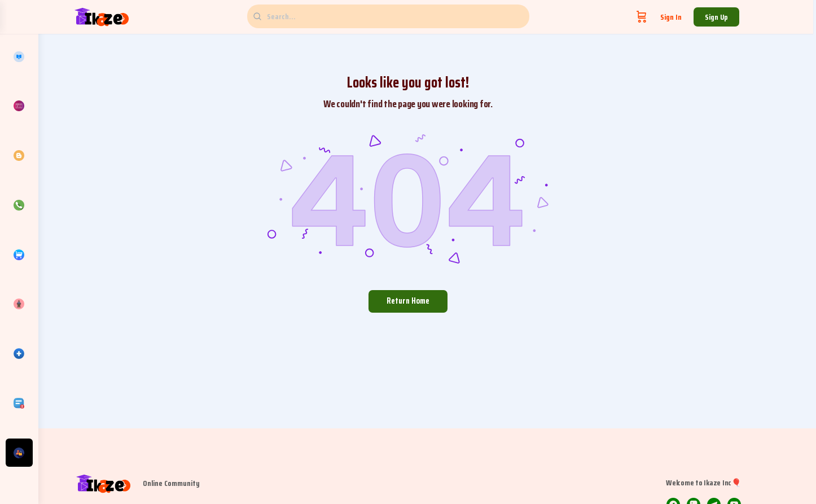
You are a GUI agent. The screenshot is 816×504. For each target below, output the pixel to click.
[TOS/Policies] (19, 403)
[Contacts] (19, 205)
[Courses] (19, 56)
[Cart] (663, 17)
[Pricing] (19, 106)
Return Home (427, 301)
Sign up (737, 17)
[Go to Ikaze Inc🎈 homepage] (122, 16)
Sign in (692, 17)
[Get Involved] (19, 453)
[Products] (19, 255)
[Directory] (19, 354)
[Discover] (19, 304)
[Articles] (19, 156)
